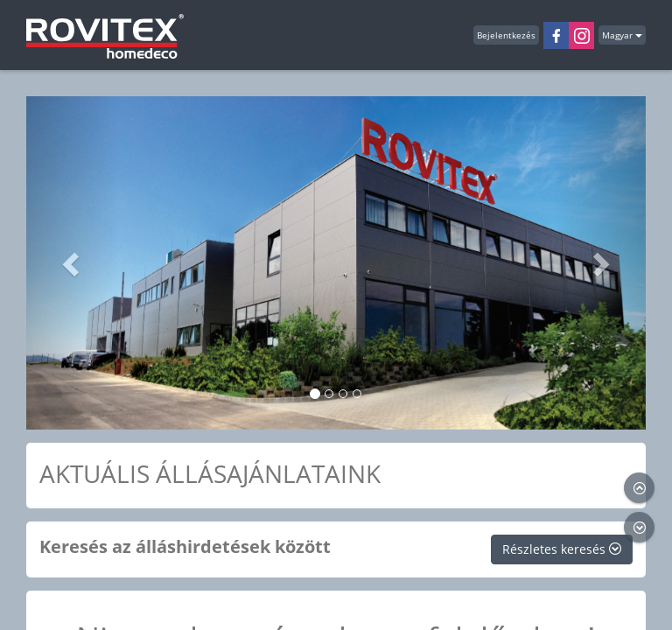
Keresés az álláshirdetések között (185, 546)
